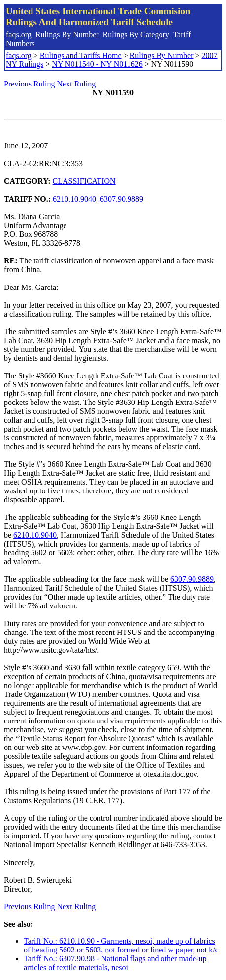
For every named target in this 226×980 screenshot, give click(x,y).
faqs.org (19, 35)
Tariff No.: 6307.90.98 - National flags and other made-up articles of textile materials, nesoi (115, 963)
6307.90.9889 (122, 199)
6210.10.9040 (74, 199)
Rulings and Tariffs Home (81, 55)
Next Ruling (77, 84)
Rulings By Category (136, 35)
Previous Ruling (30, 84)
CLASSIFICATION (84, 181)
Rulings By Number (67, 35)
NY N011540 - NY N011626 (97, 64)
